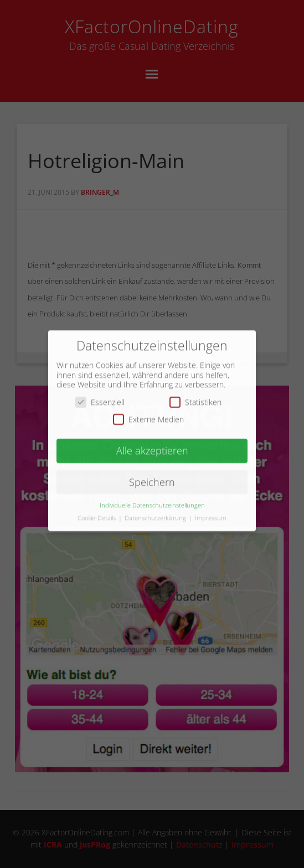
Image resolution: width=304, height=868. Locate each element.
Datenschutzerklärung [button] (156, 512)
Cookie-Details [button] (97, 512)
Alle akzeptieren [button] (152, 444)
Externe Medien (148, 414)
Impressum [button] (211, 512)
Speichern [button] (152, 476)
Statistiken (195, 396)
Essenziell (100, 396)
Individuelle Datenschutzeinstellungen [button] (152, 499)
